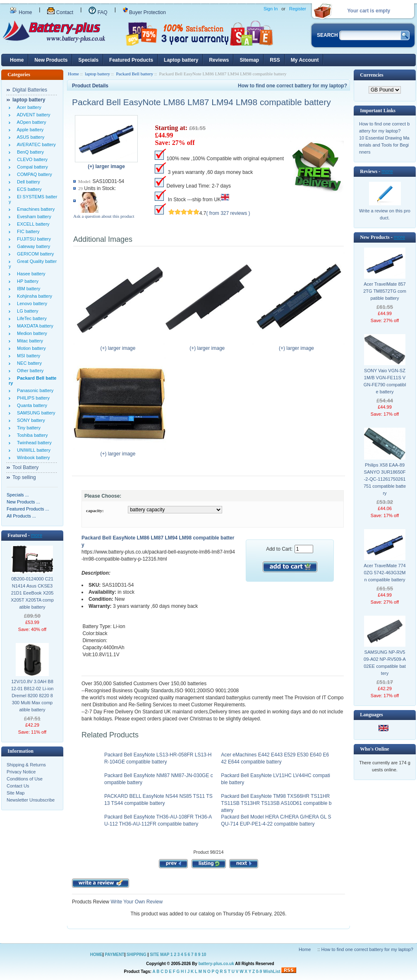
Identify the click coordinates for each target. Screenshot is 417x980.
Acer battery (28, 107)
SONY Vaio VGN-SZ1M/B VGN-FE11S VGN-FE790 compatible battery (385, 381)
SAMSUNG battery (35, 413)
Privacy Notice (21, 772)
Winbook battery (32, 457)
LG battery (26, 311)
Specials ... (18, 495)
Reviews (219, 60)
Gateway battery (32, 246)
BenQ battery (29, 152)
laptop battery (97, 74)
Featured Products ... (28, 509)
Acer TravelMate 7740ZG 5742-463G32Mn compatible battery (385, 573)
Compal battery (31, 167)
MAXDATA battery (34, 326)
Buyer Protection (144, 12)
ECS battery (28, 189)
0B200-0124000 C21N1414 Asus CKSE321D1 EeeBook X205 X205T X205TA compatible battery (32, 593)
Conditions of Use (25, 779)
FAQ (98, 12)
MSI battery (27, 356)
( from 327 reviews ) (228, 213)
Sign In (271, 9)
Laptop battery (181, 60)
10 (204, 955)
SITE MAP (159, 955)
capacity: (95, 510)
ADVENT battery (32, 115)
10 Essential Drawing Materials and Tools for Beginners (384, 145)
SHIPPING (137, 955)
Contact (60, 12)
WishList (272, 972)
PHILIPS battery (32, 398)
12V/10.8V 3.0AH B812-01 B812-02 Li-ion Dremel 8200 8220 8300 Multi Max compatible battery (32, 696)
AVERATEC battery (35, 144)
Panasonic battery (34, 390)
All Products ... (21, 516)
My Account (305, 60)
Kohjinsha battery (33, 296)
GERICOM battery (34, 254)
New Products (51, 60)
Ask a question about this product (104, 216)
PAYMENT (114, 955)
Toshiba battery (31, 435)
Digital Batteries (30, 90)
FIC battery (27, 231)
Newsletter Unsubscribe (31, 800)
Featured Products (131, 60)
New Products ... (23, 502)
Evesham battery (33, 217)
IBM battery (27, 289)
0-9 (259, 972)
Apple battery (29, 130)
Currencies (371, 75)
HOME (96, 955)
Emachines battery (35, 209)
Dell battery (27, 182)
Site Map (16, 793)
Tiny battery (28, 428)
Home (21, 12)
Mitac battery (29, 341)
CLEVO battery (31, 159)
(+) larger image (120, 346)
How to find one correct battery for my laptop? (292, 86)
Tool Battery (25, 467)
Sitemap (249, 60)
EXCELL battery (32, 224)
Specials (88, 60)
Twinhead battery (33, 443)
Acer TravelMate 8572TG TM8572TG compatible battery (385, 291)
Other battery (29, 371)
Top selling (24, 477)
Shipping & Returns (26, 765)
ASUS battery (29, 137)
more (37, 535)
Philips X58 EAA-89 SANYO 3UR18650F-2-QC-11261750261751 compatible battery (385, 479)
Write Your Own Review (136, 902)
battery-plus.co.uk (216, 964)
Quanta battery (31, 405)
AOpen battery (30, 122)
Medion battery (31, 333)
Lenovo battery (31, 303)
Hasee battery (30, 274)
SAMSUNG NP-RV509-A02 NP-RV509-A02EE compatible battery (385, 663)
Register (298, 9)
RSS (275, 60)
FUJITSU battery (33, 239)
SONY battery (30, 420)
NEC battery (28, 363)
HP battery (26, 281)
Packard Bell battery (134, 74)
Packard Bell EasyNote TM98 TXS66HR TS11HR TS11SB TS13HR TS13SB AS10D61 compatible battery (276, 803)
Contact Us (18, 786)
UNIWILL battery (32, 450)
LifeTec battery (31, 318)
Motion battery (30, 348)
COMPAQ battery (33, 174)
